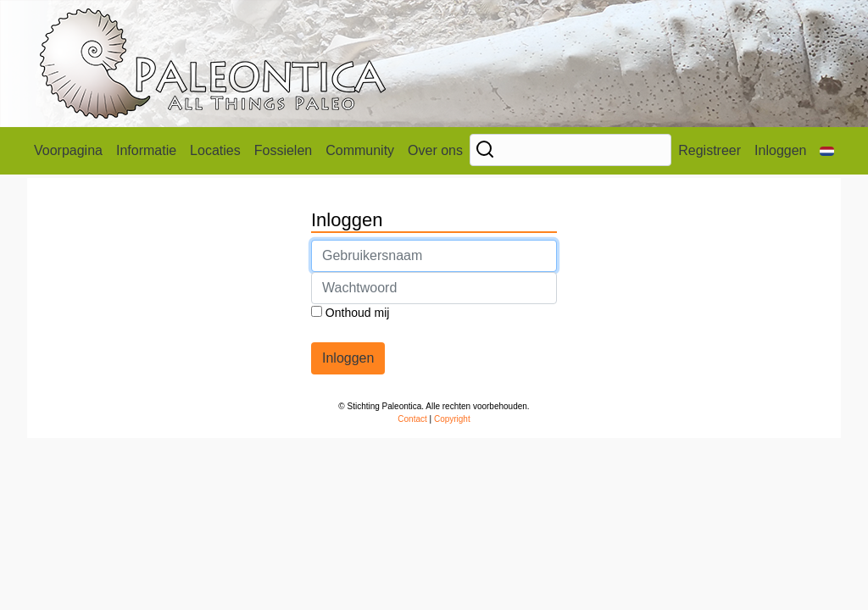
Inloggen (780, 150)
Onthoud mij (350, 313)
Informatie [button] (146, 150)
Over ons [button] (435, 150)
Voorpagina (68, 150)
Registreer (709, 150)
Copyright (452, 419)
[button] (827, 151)
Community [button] (360, 150)
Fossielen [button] (283, 150)
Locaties (215, 150)
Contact (412, 419)
